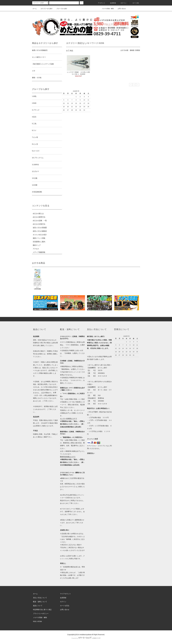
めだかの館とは (38, 213)
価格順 (132, 50)
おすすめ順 (124, 50)
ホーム (35, 9)
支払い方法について (40, 598)
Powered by (86, 638)
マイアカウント (65, 594)
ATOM (40, 621)
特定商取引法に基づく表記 (42, 610)
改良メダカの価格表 (40, 231)
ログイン (122, 3)
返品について (38, 606)
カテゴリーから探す (45, 9)
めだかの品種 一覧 (40, 221)
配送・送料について (40, 602)
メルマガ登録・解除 (106, 9)
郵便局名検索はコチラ (68, 457)
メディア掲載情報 (39, 252)
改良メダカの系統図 (40, 228)
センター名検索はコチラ (69, 419)
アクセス (36, 249)
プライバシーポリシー (41, 614)
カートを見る (65, 606)
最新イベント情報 (39, 238)
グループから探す (61, 9)
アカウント (100, 3)
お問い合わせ (120, 9)
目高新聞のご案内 (39, 242)
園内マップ (37, 245)
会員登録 (112, 3)
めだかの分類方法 (39, 224)
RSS (35, 621)
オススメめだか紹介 (40, 235)
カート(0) (134, 3)
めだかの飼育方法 (39, 217)
